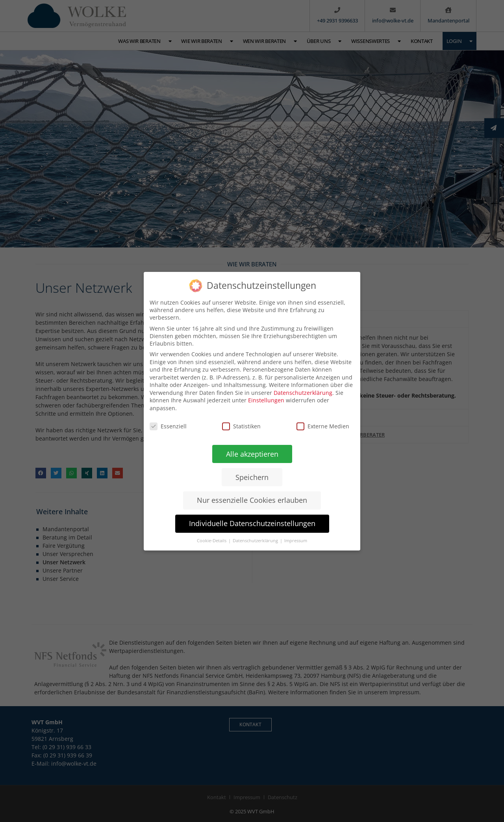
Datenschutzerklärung (303, 392)
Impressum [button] (295, 541)
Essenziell (168, 426)
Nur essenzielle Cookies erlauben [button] (252, 500)
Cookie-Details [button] (212, 541)
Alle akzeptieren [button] (252, 454)
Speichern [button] (252, 477)
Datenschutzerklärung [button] (256, 541)
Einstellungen (266, 400)
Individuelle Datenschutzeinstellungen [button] (252, 524)
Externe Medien (323, 426)
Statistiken (241, 426)
